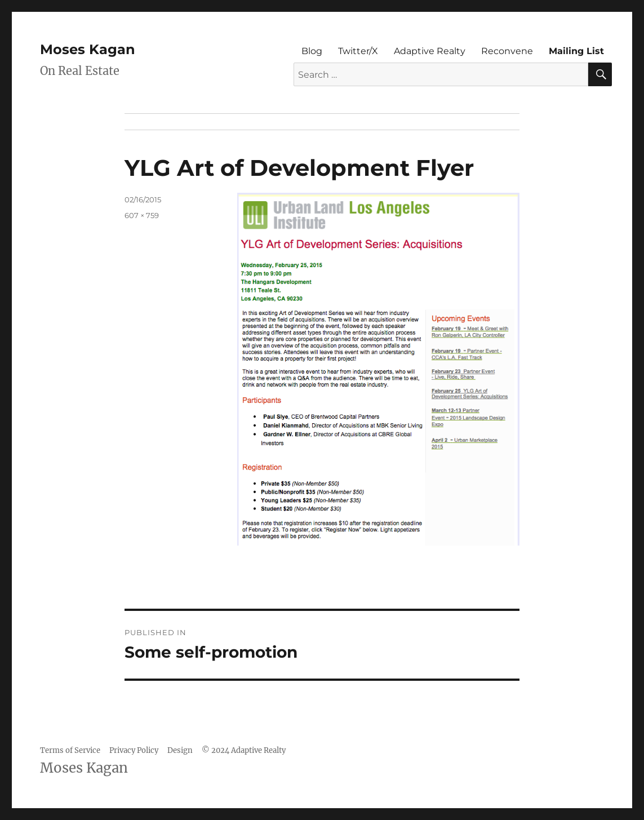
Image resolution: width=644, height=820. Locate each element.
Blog (312, 51)
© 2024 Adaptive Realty (244, 750)
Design (180, 750)
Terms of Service (70, 750)
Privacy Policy (134, 750)
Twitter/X (358, 51)
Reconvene (507, 51)
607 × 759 (142, 215)
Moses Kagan (88, 49)
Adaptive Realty (430, 51)
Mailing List (576, 51)
